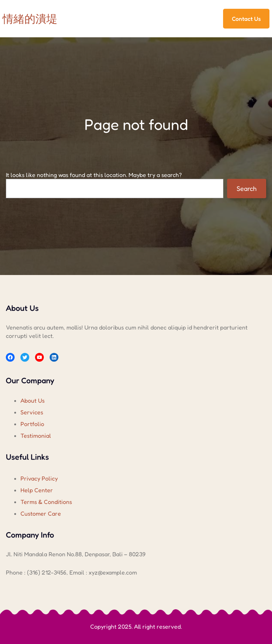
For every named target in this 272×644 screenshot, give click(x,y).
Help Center (37, 490)
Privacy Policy (39, 478)
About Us (32, 400)
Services (32, 412)
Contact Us (246, 19)
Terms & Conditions (46, 502)
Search (247, 188)
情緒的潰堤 (30, 19)
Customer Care (41, 513)
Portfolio (32, 424)
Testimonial (36, 436)
